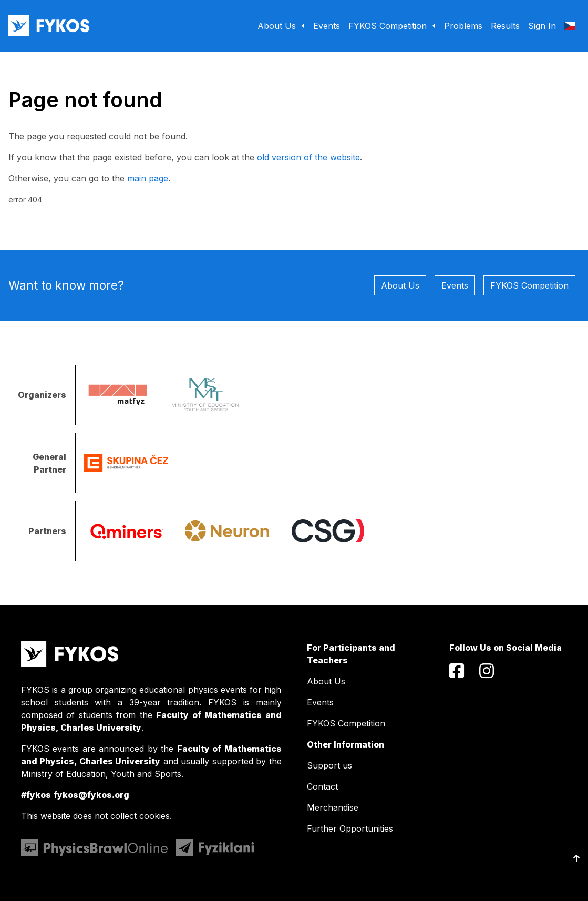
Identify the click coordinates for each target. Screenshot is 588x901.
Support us (329, 765)
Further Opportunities (350, 828)
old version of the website (308, 157)
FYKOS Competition (529, 285)
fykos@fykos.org (91, 795)
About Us (400, 285)
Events (455, 285)
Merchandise (333, 807)
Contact (322, 786)
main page (148, 178)
